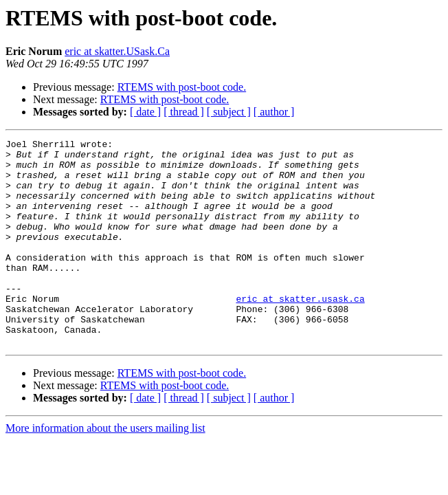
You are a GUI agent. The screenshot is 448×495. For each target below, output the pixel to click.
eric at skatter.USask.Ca (117, 51)
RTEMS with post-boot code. (182, 87)
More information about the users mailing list (105, 469)
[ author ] (274, 112)
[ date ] (145, 112)
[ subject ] (229, 112)
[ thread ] (184, 112)
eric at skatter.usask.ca (300, 331)
